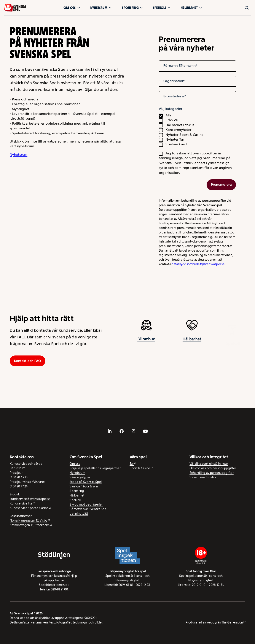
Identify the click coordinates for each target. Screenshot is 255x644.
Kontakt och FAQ (28, 361)
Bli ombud (146, 341)
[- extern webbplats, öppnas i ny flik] (110, 431)
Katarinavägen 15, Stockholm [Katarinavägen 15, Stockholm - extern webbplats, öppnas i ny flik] (30, 525)
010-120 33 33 (19, 477)
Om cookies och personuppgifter (213, 468)
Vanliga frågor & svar (84, 486)
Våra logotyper (80, 477)
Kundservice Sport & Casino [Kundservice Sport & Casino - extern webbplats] (29, 508)
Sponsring (132, 8)
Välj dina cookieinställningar (209, 464)
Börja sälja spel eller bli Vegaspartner (95, 468)
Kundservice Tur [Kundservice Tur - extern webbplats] (21, 503)
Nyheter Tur (175, 139)
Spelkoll (162, 8)
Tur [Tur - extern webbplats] (132, 464)
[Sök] (247, 8)
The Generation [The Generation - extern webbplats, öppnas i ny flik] (232, 622)
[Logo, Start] (15, 8)
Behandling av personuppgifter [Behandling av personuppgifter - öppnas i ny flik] (212, 473)
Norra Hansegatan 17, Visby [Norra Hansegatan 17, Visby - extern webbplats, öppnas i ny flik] (29, 520)
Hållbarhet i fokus (180, 125)
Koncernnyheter (178, 130)
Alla (168, 115)
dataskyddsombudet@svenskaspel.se (198, 264)
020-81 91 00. (60, 589)
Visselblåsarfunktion (203, 477)
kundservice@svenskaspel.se (30, 499)
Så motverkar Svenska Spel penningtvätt (88, 511)
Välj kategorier (171, 109)
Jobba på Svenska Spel (86, 482)
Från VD (172, 120)
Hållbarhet (191, 8)
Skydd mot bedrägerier (86, 504)
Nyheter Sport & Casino (185, 135)
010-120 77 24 (19, 486)
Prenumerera (221, 185)
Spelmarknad (176, 144)
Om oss (72, 8)
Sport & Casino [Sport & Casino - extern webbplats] (140, 468)
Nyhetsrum (101, 8)
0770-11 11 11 (18, 468)
